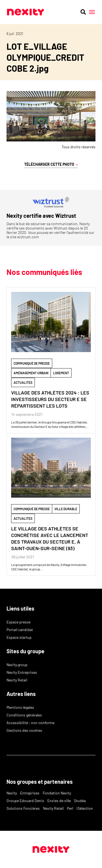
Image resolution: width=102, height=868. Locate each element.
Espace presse (18, 622)
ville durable (66, 509)
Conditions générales (24, 715)
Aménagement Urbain (31, 373)
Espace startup (19, 637)
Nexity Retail (17, 680)
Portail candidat (20, 630)
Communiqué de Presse (32, 363)
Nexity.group (17, 665)
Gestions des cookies (24, 730)
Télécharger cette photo (51, 164)
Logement (61, 373)
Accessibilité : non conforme (30, 723)
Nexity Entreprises (22, 672)
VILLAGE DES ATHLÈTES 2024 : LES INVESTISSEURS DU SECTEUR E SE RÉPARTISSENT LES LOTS (50, 399)
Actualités (23, 382)
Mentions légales (20, 707)
